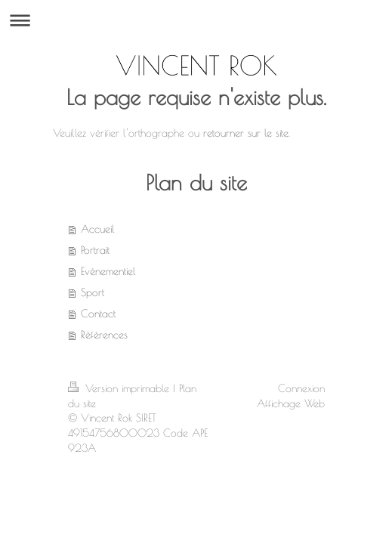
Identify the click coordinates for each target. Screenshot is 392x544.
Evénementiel (108, 271)
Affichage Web (291, 403)
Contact (98, 314)
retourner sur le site (246, 133)
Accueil (98, 229)
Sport (93, 292)
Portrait (95, 250)
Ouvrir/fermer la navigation (196, 20)
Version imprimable (120, 388)
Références (104, 335)
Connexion (301, 388)
